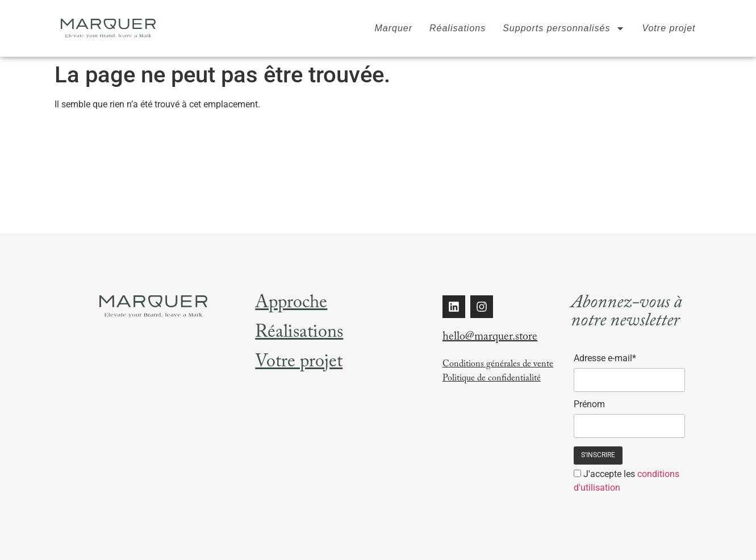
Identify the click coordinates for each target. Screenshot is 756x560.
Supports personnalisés (564, 28)
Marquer (393, 28)
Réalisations (458, 28)
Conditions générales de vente (498, 365)
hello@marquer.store (490, 338)
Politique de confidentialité (492, 379)
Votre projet (669, 28)
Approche (291, 304)
